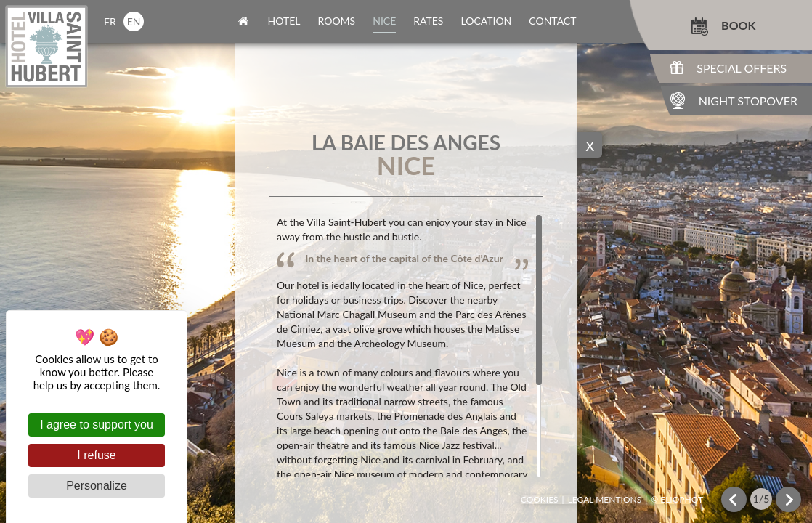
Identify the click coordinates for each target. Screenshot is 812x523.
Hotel (284, 21)
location (486, 21)
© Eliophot (677, 500)
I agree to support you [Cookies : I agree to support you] (97, 425)
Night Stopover (748, 101)
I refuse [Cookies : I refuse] (96, 455)
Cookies (540, 500)
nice (384, 21)
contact (552, 21)
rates (428, 21)
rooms (337, 21)
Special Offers (742, 68)
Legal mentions (605, 500)
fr (110, 21)
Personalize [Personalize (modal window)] (97, 486)
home (243, 21)
